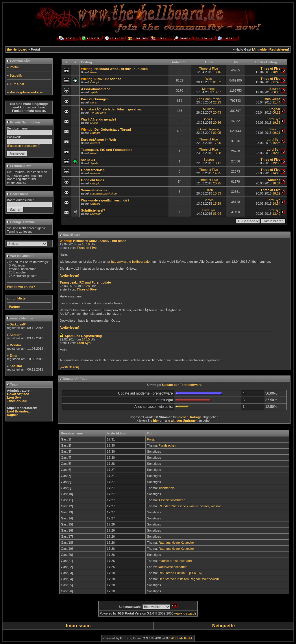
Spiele (94, 92)
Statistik (16, 75)
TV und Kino (98, 113)
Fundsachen (168, 445)
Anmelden (261, 49)
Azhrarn (16, 335)
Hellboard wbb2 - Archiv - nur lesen (121, 69)
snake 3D (88, 160)
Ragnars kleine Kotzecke (176, 543)
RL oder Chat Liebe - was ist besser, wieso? (190, 506)
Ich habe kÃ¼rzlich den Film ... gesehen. (111, 109)
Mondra (15, 345)
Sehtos (209, 200)
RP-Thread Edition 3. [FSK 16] (180, 573)
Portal (14, 67)
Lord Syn (209, 210)
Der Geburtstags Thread (113, 129)
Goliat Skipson (209, 129)
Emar (14, 356)
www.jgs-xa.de (185, 613)
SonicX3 (209, 119)
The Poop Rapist (209, 99)
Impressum (78, 626)
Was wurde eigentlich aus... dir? (105, 200)
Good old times (92, 180)
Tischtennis (167, 488)
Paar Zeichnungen (95, 99)
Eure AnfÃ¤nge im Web (98, 140)
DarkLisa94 (18, 324)
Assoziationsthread (96, 89)
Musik (94, 123)
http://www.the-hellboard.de (130, 262)
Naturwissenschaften (103, 194)
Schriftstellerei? (93, 210)
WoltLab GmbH (182, 638)
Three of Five (209, 69)
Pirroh (209, 190)
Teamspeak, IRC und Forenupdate (107, 150)
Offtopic (95, 82)
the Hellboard (17, 49)
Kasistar (16, 366)
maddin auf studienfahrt (175, 561)
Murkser (209, 109)
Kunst (94, 102)
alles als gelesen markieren (26, 92)
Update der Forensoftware (182, 385)
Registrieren (279, 49)
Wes (209, 79)
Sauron (209, 160)
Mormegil (209, 89)
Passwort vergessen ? (24, 146)
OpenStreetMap (93, 170)
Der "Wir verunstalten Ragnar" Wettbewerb (189, 579)
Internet (95, 143)
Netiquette (223, 626)
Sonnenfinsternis (94, 190)
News (94, 72)
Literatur (95, 214)
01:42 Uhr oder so (108, 79)
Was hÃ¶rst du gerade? (99, 119)
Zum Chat (17, 84)
